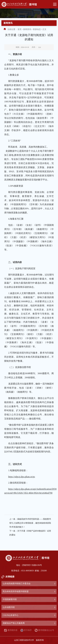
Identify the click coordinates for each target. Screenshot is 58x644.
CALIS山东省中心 (11, 615)
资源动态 (37, 29)
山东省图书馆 (9, 607)
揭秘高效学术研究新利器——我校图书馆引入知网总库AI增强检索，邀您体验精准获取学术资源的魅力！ (30, 523)
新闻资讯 (27, 29)
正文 (44, 29)
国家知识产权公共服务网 (14, 623)
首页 (20, 29)
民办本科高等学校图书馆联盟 (16, 591)
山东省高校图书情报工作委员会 (17, 584)
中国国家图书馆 (10, 599)
